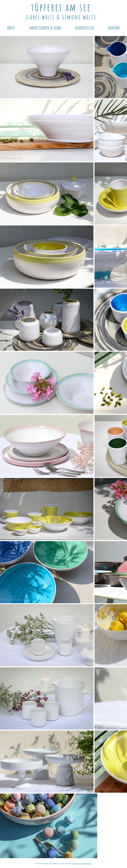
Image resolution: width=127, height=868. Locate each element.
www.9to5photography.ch (83, 863)
